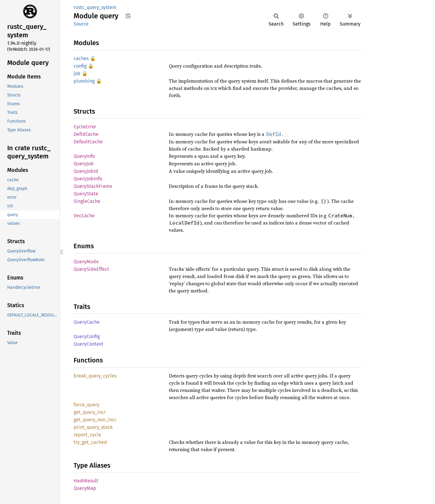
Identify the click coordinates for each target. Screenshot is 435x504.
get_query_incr (90, 412)
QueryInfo (84, 156)
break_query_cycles (95, 376)
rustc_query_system (95, 7)
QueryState (86, 194)
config (80, 66)
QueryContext (88, 344)
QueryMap (85, 488)
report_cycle (87, 435)
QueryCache (87, 322)
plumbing (84, 81)
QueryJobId (86, 171)
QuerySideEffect (91, 269)
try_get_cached (90, 442)
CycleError (85, 127)
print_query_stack (93, 427)
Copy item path (128, 16)
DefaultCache (88, 142)
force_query (87, 405)
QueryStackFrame (93, 186)
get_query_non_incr (95, 420)
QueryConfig (87, 336)
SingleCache (87, 201)
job (77, 73)
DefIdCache (86, 134)
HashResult (86, 481)
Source (81, 24)
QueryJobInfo (88, 179)
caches (81, 58)
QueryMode (86, 262)
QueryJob (84, 164)
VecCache (84, 216)
